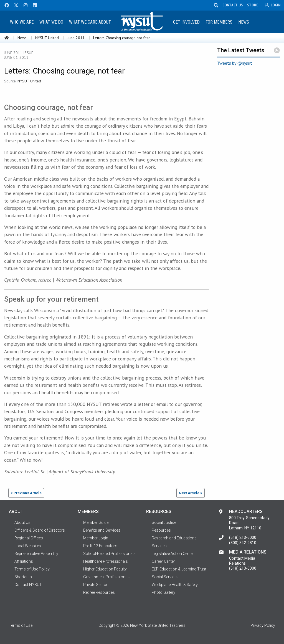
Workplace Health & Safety (175, 585)
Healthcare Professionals (106, 561)
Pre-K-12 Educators (100, 546)
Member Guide (96, 522)
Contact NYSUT (28, 585)
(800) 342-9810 (243, 543)
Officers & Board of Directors (40, 530)
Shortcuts (23, 577)
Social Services (165, 577)
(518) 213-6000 (243, 537)
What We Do (51, 22)
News (244, 22)
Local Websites (28, 546)
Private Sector (95, 585)
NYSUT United (47, 38)
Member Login (96, 538)
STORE (253, 5)
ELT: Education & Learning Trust (179, 569)
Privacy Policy (263, 625)
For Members (219, 22)
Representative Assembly (36, 554)
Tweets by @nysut (235, 63)
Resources (161, 530)
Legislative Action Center (173, 554)
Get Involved (186, 22)
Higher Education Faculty (105, 569)
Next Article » (191, 493)
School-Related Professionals (109, 554)
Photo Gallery (163, 592)
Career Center (163, 561)
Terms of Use (21, 625)
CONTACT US (233, 5)
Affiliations (24, 561)
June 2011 (76, 38)
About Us (22, 522)
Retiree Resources (99, 592)
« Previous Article (26, 493)
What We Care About (90, 22)
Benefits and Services (102, 530)
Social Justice (164, 522)
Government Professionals (107, 577)
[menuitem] (22, 22)
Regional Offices (29, 538)
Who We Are (22, 22)
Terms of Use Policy (32, 569)
